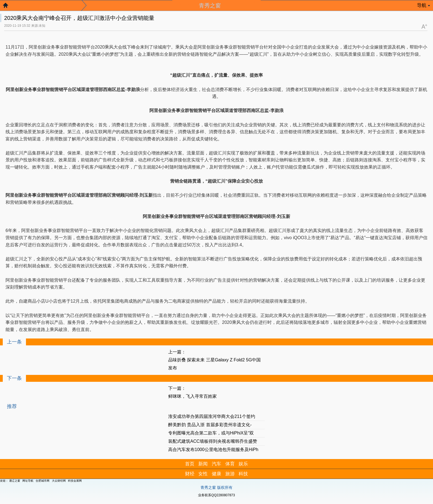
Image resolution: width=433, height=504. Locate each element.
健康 (216, 474)
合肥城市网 (43, 481)
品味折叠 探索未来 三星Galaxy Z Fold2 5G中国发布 (214, 364)
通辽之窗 (15, 481)
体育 (230, 464)
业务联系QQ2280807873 (216, 495)
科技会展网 (75, 481)
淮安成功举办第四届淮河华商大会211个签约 (212, 416)
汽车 (216, 464)
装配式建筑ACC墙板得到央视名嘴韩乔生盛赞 (213, 441)
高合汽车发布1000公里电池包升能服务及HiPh (213, 450)
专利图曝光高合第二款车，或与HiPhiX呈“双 (211, 433)
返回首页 (8, 7)
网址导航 (28, 481)
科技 (243, 474)
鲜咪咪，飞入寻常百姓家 (192, 396)
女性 (203, 474)
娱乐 (243, 464)
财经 (190, 474)
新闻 (203, 464)
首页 (190, 464)
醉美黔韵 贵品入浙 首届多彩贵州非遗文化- (210, 425)
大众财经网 (59, 481)
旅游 (230, 474)
